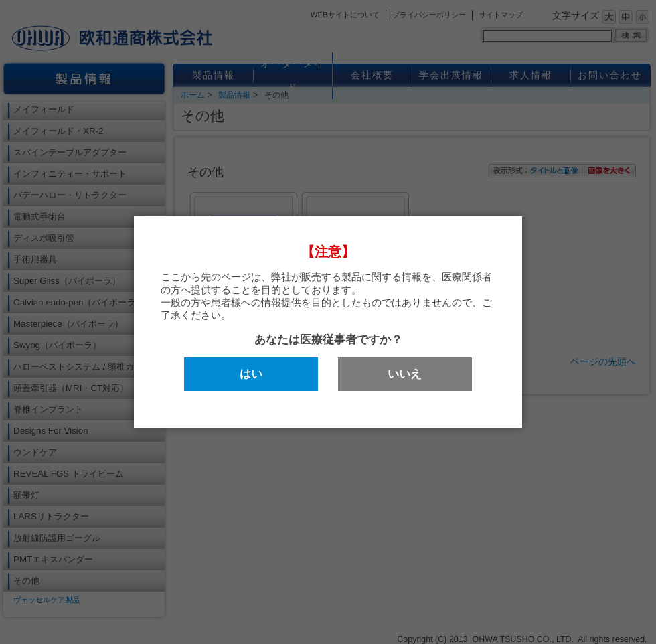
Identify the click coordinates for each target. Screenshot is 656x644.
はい (251, 374)
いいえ (405, 374)
